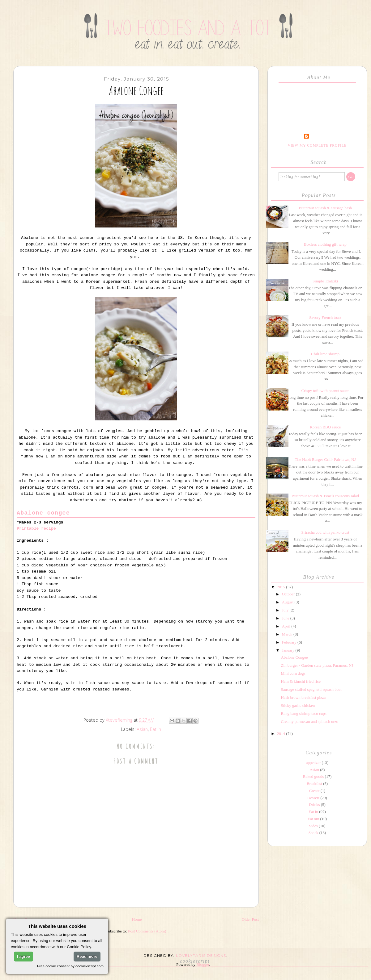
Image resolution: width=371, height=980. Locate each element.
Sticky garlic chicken (298, 705)
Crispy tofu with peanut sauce (325, 391)
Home (137, 919)
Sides (313, 826)
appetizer (313, 763)
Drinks (314, 805)
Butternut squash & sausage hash (325, 208)
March (288, 634)
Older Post (250, 919)
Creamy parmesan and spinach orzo (309, 721)
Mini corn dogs (293, 673)
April (287, 626)
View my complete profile (317, 145)
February (290, 642)
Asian (142, 729)
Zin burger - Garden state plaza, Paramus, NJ (317, 665)
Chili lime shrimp (325, 354)
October (289, 594)
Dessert (313, 798)
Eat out (313, 819)
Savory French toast (325, 317)
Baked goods (313, 776)
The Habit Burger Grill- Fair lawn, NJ (325, 459)
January (289, 650)
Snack (313, 833)
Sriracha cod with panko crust (325, 532)
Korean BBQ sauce (325, 427)
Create (314, 791)
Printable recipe (36, 529)
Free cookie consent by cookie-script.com (70, 966)
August (288, 602)
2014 (281, 734)
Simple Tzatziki (325, 281)
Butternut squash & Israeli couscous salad (325, 496)
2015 (281, 587)
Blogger (203, 964)
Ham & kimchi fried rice (301, 681)
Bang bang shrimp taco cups (303, 713)
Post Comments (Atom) (147, 931)
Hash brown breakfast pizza (303, 697)
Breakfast (314, 784)
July (286, 610)
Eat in (156, 729)
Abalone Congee (294, 657)
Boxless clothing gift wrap (325, 244)
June (286, 618)
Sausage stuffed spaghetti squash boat (311, 689)
